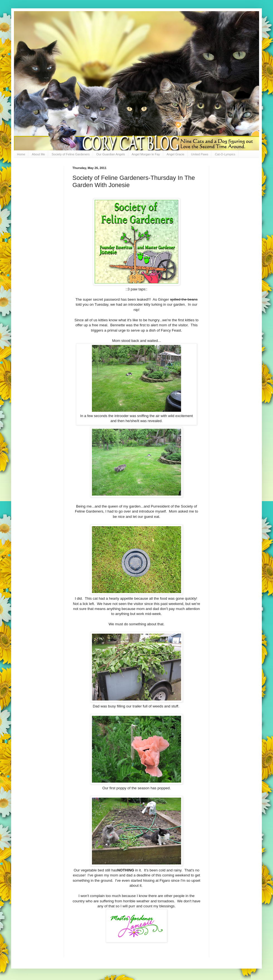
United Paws (200, 154)
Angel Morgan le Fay (146, 154)
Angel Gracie (175, 154)
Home (21, 154)
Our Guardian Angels (111, 154)
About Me (38, 154)
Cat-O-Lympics (225, 154)
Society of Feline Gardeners (70, 154)
